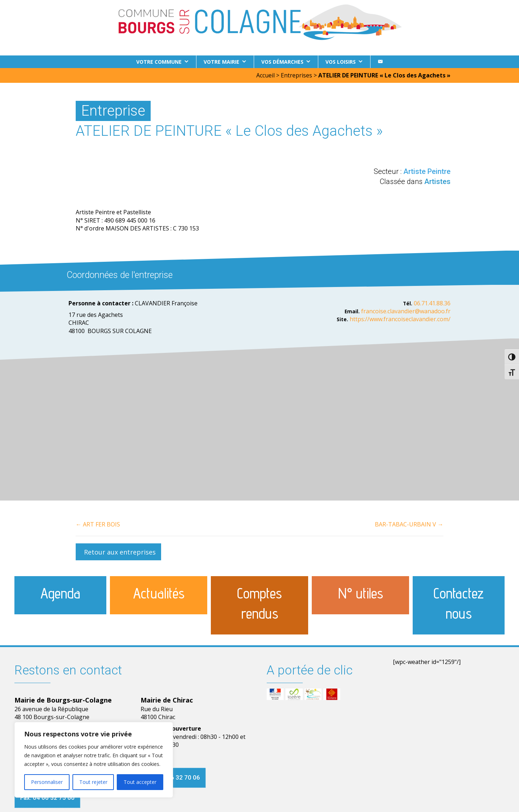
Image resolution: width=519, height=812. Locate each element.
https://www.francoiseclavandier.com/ (400, 319)
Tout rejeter (93, 782)
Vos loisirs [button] (341, 62)
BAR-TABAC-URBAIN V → (409, 524)
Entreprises (296, 75)
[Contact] (380, 62)
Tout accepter (140, 782)
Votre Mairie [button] (221, 62)
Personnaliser (47, 782)
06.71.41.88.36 (432, 303)
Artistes (437, 181)
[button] (118, 552)
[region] (94, 760)
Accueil (265, 75)
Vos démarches (282, 62)
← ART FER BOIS (98, 524)
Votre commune (159, 62)
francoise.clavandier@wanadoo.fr (406, 311)
